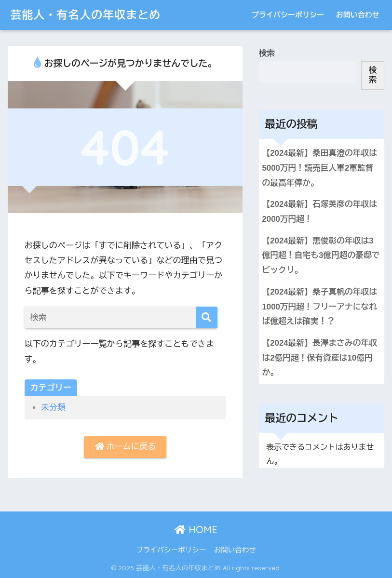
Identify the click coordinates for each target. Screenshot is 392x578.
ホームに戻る (125, 447)
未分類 (53, 408)
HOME (196, 530)
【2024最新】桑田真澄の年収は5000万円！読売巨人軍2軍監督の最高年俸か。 (320, 168)
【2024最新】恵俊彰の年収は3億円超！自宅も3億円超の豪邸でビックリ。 (321, 255)
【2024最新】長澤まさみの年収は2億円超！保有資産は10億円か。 (320, 358)
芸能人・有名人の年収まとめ (85, 15)
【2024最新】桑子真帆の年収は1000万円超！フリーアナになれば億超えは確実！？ (320, 307)
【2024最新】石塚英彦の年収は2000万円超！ (320, 212)
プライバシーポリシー (288, 15)
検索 (267, 53)
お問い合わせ (358, 15)
